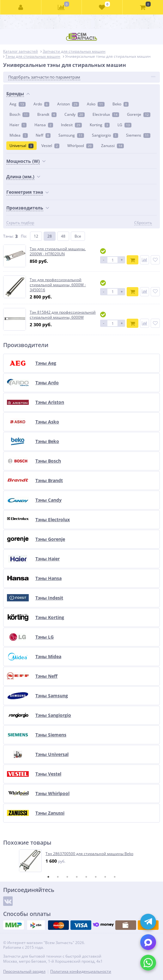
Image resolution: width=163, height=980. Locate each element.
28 (50, 236)
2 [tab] (58, 877)
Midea (19, 135)
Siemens (138, 135)
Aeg (18, 104)
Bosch (19, 114)
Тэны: (8, 236)
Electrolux (106, 114)
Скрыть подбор (20, 223)
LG (124, 125)
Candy (75, 114)
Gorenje (139, 114)
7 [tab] (105, 877)
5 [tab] (86, 877)
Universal (21, 146)
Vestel (50, 146)
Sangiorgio (105, 135)
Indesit (71, 125)
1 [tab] (48, 877)
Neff (43, 135)
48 (63, 236)
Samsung (71, 135)
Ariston (68, 104)
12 (36, 236)
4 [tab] (77, 877)
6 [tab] (96, 877)
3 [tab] (67, 877)
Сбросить (143, 223)
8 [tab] (115, 877)
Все (78, 236)
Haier (18, 125)
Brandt (47, 114)
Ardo (41, 104)
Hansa (44, 125)
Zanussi (112, 146)
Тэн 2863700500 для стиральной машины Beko (89, 854)
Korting (100, 125)
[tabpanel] (82, 861)
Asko (96, 104)
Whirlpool (80, 146)
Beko (121, 104)
